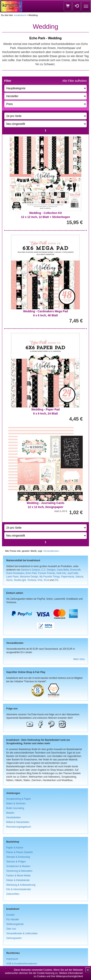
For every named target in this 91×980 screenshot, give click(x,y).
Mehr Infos (79, 659)
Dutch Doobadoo (15, 573)
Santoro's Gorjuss (31, 570)
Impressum (12, 959)
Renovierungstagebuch (19, 827)
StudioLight (20, 580)
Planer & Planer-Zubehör (20, 852)
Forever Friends (47, 573)
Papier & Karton (15, 848)
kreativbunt (20, 15)
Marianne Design (29, 577)
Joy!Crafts (73, 573)
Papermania (68, 577)
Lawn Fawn (12, 577)
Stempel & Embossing (18, 857)
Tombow (32, 580)
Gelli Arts (61, 573)
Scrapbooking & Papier (19, 799)
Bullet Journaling (15, 808)
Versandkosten (51, 551)
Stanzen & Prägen (16, 862)
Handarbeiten (13, 817)
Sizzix (9, 580)
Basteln (10, 813)
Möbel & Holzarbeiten (18, 822)
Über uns (11, 929)
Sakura (79, 577)
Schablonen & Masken (18, 866)
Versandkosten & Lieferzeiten (22, 933)
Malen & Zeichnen (16, 804)
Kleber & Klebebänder (18, 880)
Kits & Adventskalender (19, 889)
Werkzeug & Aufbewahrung (21, 885)
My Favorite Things (50, 577)
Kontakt (10, 915)
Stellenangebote (15, 924)
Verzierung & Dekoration (19, 871)
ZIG (56, 580)
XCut (46, 580)
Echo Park (31, 573)
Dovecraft (75, 570)
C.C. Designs (48, 570)
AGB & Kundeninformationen (22, 964)
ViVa (40, 580)
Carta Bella (63, 570)
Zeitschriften (13, 894)
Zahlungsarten (14, 938)
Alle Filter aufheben (75, 81)
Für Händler (13, 919)
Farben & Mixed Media (18, 876)
